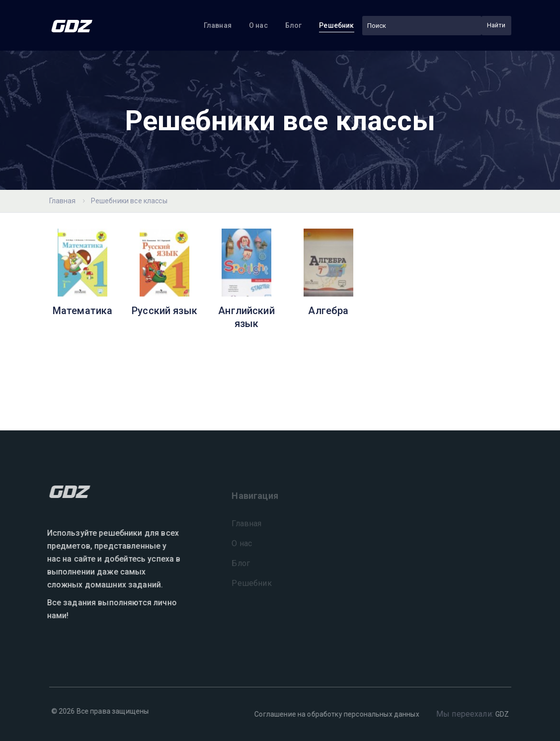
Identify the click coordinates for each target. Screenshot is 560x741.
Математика (83, 311)
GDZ (499, 714)
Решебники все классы (129, 201)
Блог (294, 25)
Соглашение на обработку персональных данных (334, 714)
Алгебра (328, 311)
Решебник (336, 25)
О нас (258, 25)
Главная (218, 25)
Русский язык (164, 311)
